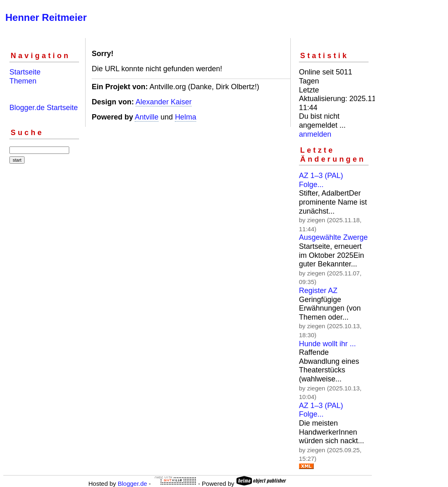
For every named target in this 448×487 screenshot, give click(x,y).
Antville (147, 117)
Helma (186, 117)
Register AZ (318, 291)
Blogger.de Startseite (44, 108)
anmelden (315, 134)
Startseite (25, 72)
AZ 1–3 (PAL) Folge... (321, 180)
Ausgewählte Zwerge (333, 237)
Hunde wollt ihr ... (327, 344)
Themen (23, 81)
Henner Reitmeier (46, 17)
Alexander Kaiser (164, 102)
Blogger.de (132, 484)
